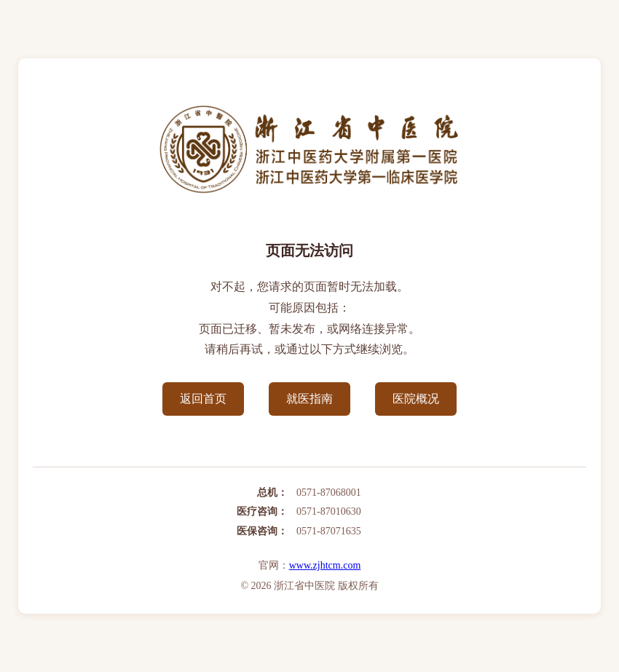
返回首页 (203, 399)
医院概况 (416, 399)
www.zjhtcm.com (325, 565)
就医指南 (309, 399)
